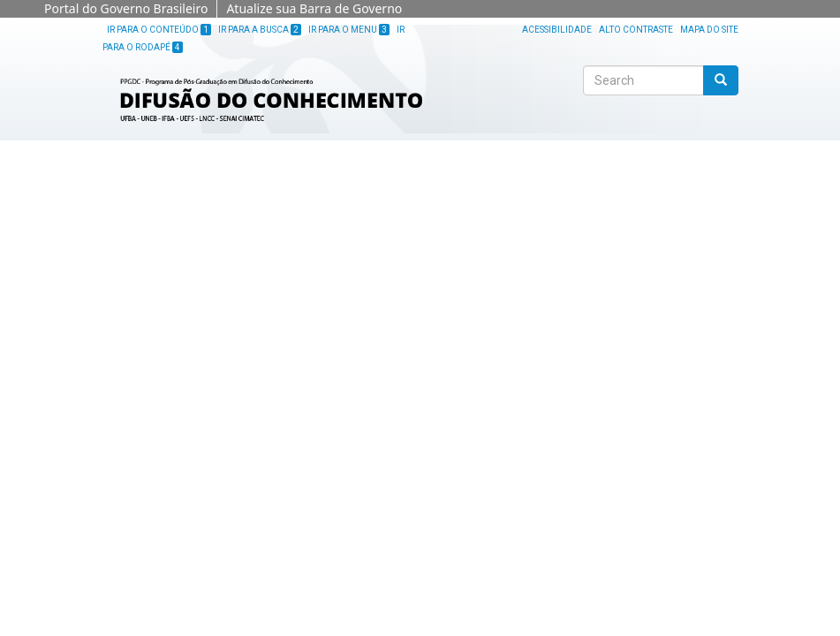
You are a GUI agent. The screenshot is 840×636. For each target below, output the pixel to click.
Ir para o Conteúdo (159, 30)
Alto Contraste (636, 30)
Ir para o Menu (349, 30)
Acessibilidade (557, 30)
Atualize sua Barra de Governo (314, 8)
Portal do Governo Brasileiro (126, 8)
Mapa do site (709, 30)
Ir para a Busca (260, 30)
